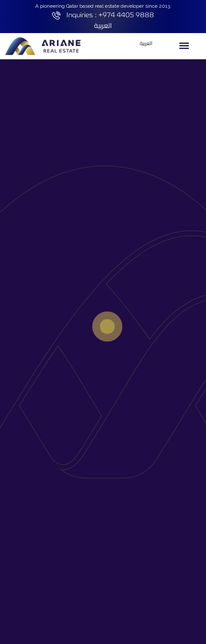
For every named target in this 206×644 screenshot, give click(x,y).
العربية (103, 25)
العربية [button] (146, 43)
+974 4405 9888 (126, 15)
